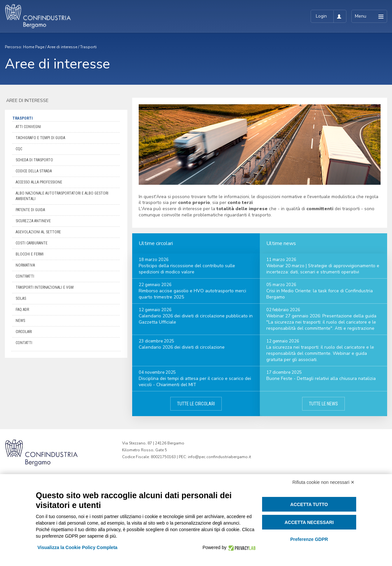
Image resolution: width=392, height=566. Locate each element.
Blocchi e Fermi (30, 254)
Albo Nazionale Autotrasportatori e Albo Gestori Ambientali (62, 196)
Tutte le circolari (196, 404)
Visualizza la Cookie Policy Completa (77, 547)
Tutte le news (323, 404)
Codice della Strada (34, 171)
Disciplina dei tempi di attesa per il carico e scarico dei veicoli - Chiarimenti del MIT (195, 382)
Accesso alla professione (39, 182)
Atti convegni (28, 127)
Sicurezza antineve (33, 221)
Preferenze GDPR (309, 539)
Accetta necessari (309, 522)
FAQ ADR (22, 310)
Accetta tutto (309, 504)
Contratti (25, 276)
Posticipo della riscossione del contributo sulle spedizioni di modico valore (187, 269)
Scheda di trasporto (34, 160)
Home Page (34, 47)
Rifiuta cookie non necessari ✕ (323, 482)
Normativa (25, 265)
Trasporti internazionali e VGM (45, 287)
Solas (21, 298)
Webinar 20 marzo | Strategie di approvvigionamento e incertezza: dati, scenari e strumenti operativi (323, 269)
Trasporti (88, 47)
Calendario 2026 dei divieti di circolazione (182, 347)
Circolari (24, 332)
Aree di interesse (62, 47)
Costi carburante (32, 243)
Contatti (24, 343)
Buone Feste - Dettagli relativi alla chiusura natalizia (321, 378)
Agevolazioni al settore (38, 232)
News (20, 321)
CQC (19, 149)
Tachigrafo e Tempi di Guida (40, 138)
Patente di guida (30, 210)
